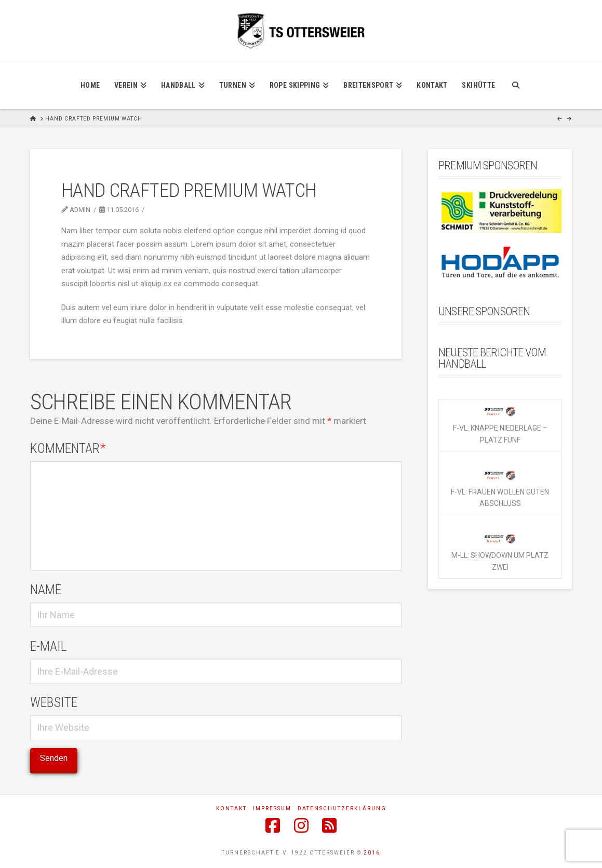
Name (46, 590)
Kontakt (231, 809)
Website (54, 702)
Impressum (272, 809)
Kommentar (68, 448)
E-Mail (48, 646)
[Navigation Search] (516, 86)
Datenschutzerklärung (342, 809)
